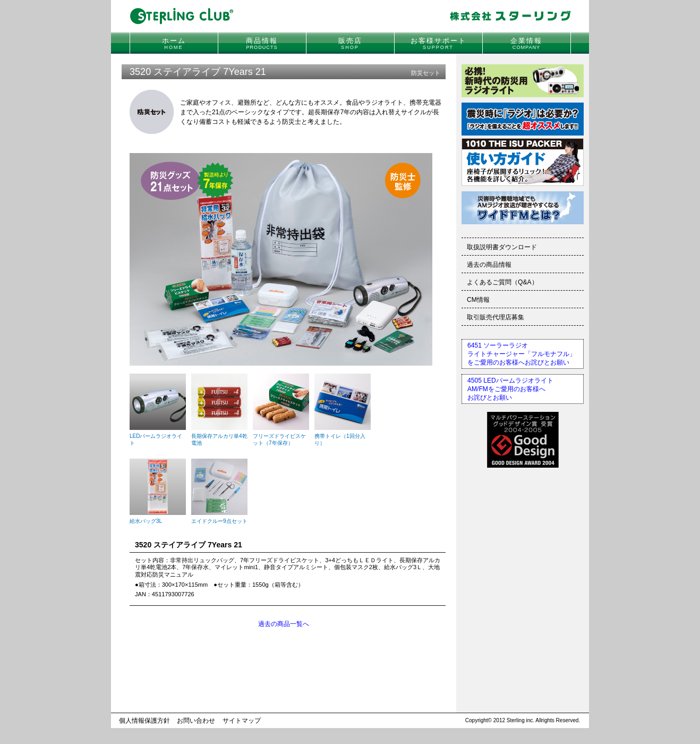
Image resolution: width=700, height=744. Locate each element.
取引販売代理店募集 (496, 317)
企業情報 (526, 43)
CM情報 (478, 300)
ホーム (174, 43)
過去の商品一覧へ (284, 624)
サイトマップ (242, 721)
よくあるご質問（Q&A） (502, 282)
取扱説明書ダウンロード (502, 247)
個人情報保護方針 (144, 721)
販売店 (350, 43)
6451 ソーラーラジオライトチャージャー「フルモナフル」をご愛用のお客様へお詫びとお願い (522, 354)
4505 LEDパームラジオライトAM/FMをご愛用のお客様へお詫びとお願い (510, 389)
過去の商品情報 (489, 265)
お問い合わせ (196, 721)
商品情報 (262, 43)
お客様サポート (438, 43)
